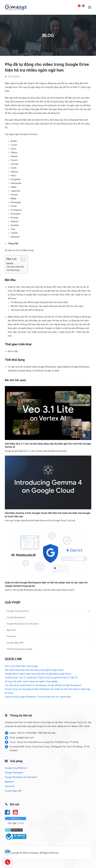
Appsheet (11, 630)
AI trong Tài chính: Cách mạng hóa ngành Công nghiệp (31, 681)
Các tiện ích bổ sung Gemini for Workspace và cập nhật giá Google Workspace (43, 685)
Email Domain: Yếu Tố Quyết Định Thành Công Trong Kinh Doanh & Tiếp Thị (41, 678)
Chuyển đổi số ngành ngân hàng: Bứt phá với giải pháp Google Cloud (38, 674)
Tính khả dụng (13, 270)
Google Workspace (16, 617)
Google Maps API (15, 643)
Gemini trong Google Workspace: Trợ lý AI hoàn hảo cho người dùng (38, 697)
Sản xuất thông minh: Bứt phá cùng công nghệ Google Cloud (34, 670)
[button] (90, 7)
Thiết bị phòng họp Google (19, 649)
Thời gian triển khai (15, 267)
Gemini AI (11, 636)
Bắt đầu (10, 263)
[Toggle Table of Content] (21, 259)
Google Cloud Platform (18, 611)
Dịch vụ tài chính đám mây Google (21, 666)
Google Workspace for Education (23, 624)
